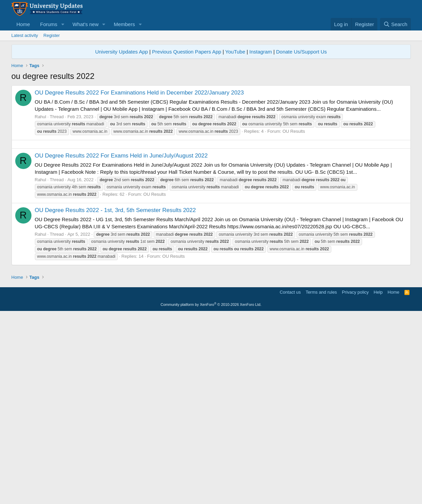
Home (23, 24)
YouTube (235, 52)
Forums (49, 24)
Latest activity (25, 35)
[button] (63, 24)
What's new (85, 24)
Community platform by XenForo (211, 494)
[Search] (395, 24)
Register (51, 35)
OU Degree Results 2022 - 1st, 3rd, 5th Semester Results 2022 (115, 305)
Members (124, 24)
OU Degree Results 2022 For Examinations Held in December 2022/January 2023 (139, 93)
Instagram (261, 52)
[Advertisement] (211, 192)
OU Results (294, 131)
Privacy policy (355, 482)
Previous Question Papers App (186, 52)
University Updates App (121, 52)
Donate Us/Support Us (302, 52)
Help (378, 482)
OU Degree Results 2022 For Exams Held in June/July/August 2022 (121, 250)
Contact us (290, 482)
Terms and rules (321, 482)
